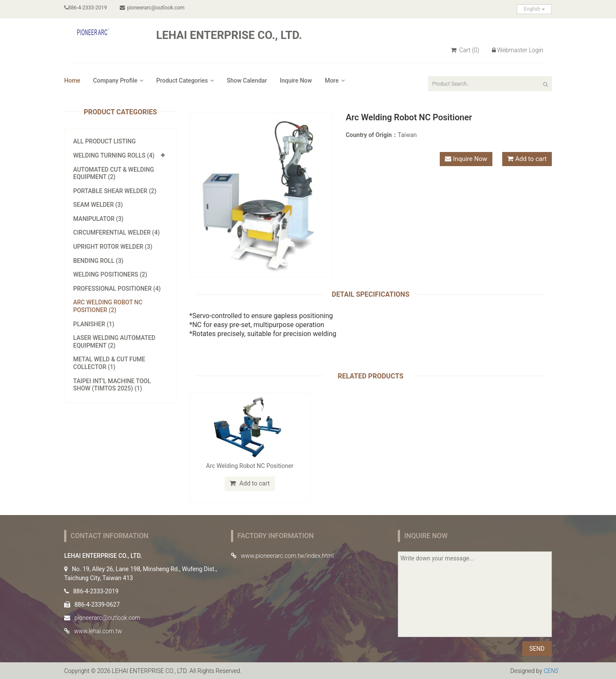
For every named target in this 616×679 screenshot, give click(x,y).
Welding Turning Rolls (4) (114, 155)
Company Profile (118, 80)
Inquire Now (296, 80)
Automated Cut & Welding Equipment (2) (114, 173)
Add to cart (531, 159)
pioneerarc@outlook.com (153, 8)
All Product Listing (104, 141)
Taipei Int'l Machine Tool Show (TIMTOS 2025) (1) (112, 385)
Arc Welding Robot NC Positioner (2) (108, 306)
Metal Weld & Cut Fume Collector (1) (109, 363)
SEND (537, 648)
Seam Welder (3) (98, 205)
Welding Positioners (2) (110, 274)
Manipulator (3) (98, 219)
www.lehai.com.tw (98, 631)
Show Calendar (247, 80)
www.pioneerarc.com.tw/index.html (287, 555)
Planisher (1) (94, 324)
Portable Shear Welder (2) (115, 191)
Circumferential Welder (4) (116, 232)
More (335, 80)
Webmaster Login (518, 50)
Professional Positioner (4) (117, 289)
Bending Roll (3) (98, 261)
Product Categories (185, 80)
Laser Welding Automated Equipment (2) (114, 342)
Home (72, 80)
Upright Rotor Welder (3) (113, 247)
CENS (551, 670)
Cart (465, 50)
